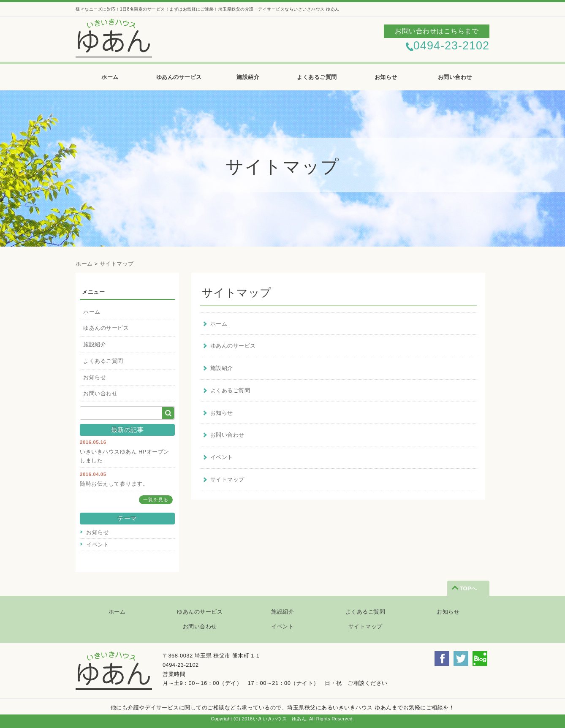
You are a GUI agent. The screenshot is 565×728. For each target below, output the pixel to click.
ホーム (110, 77)
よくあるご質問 (317, 77)
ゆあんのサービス (179, 77)
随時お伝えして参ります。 (114, 484)
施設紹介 (248, 77)
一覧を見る (156, 500)
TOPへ (468, 588)
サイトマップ (117, 264)
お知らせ (386, 77)
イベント (98, 545)
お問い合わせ (455, 77)
